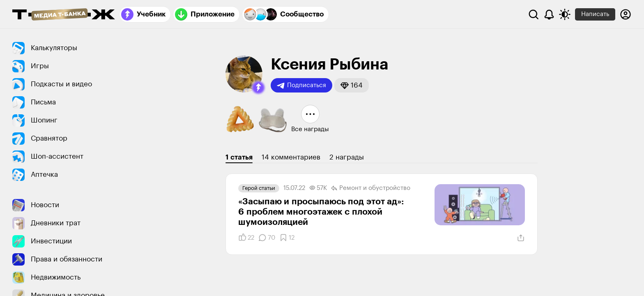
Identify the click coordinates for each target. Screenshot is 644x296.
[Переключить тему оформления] (565, 14)
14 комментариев (291, 157)
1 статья (239, 157)
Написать (595, 14)
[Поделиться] (521, 238)
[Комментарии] (267, 238)
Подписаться (301, 86)
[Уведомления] (549, 14)
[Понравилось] (246, 238)
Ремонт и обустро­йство (371, 188)
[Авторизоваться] (626, 14)
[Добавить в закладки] (287, 238)
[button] (258, 88)
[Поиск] (534, 14)
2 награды (347, 157)
